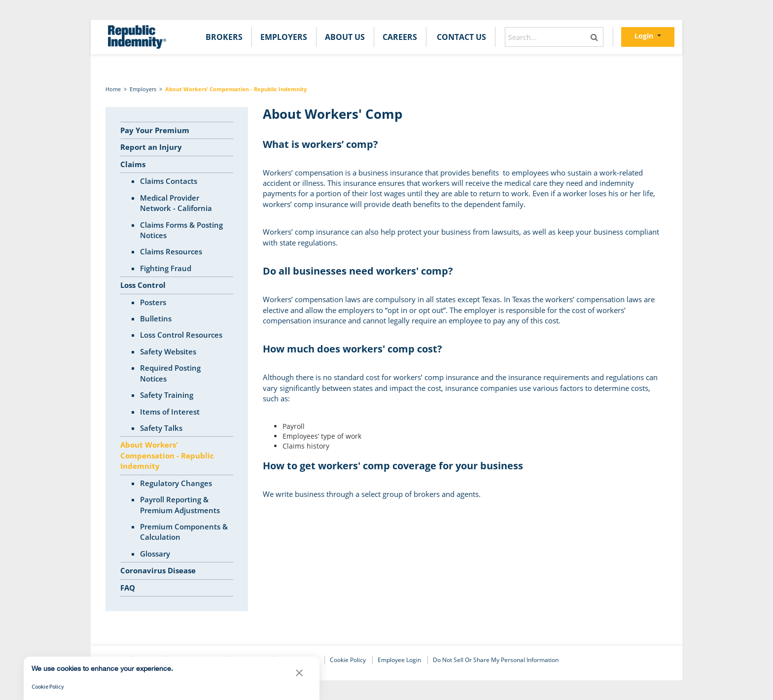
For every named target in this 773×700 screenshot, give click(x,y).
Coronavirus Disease (158, 570)
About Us (345, 37)
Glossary (155, 554)
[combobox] (554, 37)
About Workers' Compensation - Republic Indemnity (236, 89)
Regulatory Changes (176, 483)
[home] (136, 37)
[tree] (177, 359)
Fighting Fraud (166, 268)
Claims (133, 164)
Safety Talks (161, 428)
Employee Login (399, 660)
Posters (153, 302)
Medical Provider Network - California (176, 203)
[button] (299, 675)
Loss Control (143, 285)
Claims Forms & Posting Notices (181, 230)
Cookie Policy (348, 660)
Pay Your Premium (155, 130)
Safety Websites (168, 351)
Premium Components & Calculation (184, 532)
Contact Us (461, 37)
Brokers (224, 37)
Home (113, 89)
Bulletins (156, 318)
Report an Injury (151, 147)
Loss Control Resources (181, 335)
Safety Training (167, 395)
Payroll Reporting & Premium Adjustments (180, 505)
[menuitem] (224, 37)
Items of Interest (170, 412)
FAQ (128, 588)
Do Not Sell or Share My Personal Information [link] (496, 660)
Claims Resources (171, 251)
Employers (284, 37)
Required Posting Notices (170, 373)
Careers (400, 37)
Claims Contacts (169, 181)
